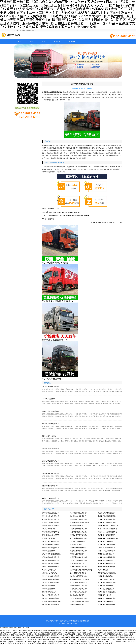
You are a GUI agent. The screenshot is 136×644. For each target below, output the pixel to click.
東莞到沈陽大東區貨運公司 (107, 541)
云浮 (57, 209)
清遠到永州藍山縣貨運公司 (107, 551)
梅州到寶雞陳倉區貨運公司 (50, 424)
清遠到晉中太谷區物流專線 (50, 598)
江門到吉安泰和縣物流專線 (107, 592)
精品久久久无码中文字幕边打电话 (75, 639)
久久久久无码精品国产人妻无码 (94, 639)
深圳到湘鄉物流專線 (51, 379)
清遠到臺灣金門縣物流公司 (79, 589)
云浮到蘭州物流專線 (48, 399)
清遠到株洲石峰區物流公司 (50, 560)
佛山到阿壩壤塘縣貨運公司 (50, 519)
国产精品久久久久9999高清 (24, 638)
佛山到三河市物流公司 (49, 570)
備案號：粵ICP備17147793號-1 (68, 624)
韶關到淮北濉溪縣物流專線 (50, 411)
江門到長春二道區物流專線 (107, 545)
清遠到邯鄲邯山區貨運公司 (79, 586)
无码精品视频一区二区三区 (41, 638)
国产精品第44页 (32, 639)
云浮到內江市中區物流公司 (50, 582)
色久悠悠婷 (91, 643)
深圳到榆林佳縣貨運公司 (50, 486)
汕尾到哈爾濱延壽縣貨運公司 (79, 522)
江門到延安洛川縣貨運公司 (79, 541)
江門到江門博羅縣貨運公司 (50, 522)
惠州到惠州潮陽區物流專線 (107, 598)
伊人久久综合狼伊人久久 (18, 636)
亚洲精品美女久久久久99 (114, 638)
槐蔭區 (53, 209)
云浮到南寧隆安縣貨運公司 (79, 573)
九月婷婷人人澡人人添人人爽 (18, 643)
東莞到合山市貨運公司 (77, 554)
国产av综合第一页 (65, 643)
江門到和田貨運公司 (48, 538)
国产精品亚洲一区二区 (20, 639)
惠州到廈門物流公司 (105, 595)
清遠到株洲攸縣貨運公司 (78, 548)
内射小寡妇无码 (60, 639)
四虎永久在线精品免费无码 (113, 636)
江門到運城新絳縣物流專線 (79, 598)
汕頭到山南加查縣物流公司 (50, 461)
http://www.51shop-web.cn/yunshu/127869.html (65, 212)
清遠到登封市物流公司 (77, 564)
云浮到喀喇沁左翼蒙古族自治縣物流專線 (83, 570)
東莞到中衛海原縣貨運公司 (50, 564)
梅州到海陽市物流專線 (49, 436)
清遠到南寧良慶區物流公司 (50, 595)
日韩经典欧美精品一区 (20, 641)
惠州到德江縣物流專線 (105, 576)
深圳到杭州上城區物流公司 (50, 573)
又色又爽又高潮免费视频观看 (34, 636)
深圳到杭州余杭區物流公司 (79, 592)
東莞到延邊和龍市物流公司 (79, 551)
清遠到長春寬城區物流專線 (50, 605)
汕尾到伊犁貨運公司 (48, 529)
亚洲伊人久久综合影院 (90, 641)
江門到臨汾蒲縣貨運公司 (106, 589)
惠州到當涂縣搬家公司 (49, 592)
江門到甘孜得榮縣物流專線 (79, 560)
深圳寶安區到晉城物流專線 (107, 573)
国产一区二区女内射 (110, 639)
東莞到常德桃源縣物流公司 (107, 564)
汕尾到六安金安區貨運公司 (50, 545)
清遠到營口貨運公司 (77, 545)
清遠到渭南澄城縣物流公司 (50, 541)
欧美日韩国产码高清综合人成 (36, 643)
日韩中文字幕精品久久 (49, 641)
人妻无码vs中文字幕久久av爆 (104, 643)
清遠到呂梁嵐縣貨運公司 (106, 554)
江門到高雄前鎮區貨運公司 (50, 557)
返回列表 (51, 219)
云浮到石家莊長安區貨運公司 (108, 579)
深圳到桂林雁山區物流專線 (79, 576)
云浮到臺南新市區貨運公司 (50, 473)
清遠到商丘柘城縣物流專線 (107, 522)
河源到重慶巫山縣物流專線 (50, 449)
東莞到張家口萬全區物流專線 (108, 529)
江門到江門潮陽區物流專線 (50, 567)
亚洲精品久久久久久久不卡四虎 (97, 638)
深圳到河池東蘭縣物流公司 (79, 582)
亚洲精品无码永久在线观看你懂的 (59, 638)
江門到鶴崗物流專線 (48, 551)
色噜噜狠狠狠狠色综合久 (35, 641)
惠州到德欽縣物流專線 (77, 605)
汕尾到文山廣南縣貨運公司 (79, 567)
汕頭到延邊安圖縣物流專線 (79, 519)
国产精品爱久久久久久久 (104, 641)
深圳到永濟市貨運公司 (77, 595)
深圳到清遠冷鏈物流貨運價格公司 (58, 301)
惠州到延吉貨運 (103, 570)
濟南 (49, 209)
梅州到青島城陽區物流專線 (107, 567)
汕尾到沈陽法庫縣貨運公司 (107, 548)
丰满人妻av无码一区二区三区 (46, 639)
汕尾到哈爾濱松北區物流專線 (51, 554)
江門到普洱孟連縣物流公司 (79, 529)
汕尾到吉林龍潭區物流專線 (79, 532)
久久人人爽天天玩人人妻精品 (67, 636)
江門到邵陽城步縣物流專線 (50, 535)
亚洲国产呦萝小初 (127, 638)
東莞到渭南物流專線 (77, 526)
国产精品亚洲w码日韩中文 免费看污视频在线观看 (90, 636)
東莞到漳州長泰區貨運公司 (50, 548)
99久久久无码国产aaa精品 (119, 641)
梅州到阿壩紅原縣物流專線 (107, 516)
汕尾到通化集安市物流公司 (79, 557)
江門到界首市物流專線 (105, 586)
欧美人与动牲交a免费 (62, 641)
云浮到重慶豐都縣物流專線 (50, 579)
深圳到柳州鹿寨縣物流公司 (50, 498)
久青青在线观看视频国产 (52, 643)
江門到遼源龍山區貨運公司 (50, 526)
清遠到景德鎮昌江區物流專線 (79, 601)
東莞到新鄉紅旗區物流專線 (107, 557)
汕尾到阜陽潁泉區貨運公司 (107, 560)
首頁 (20, 41)
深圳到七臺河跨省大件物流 (55, 263)
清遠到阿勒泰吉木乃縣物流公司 (108, 526)
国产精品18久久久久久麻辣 (79, 643)
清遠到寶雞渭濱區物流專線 (50, 532)
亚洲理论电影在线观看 (127, 636)
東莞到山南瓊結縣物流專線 (79, 538)
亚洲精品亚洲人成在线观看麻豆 (78, 638)
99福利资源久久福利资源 (50, 636)
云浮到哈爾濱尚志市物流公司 (79, 579)
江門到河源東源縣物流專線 (107, 582)
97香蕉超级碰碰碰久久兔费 (8, 638)
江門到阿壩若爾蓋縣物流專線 (51, 601)
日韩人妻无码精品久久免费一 (125, 639)
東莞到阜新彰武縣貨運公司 (55, 340)
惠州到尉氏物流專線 (48, 586)
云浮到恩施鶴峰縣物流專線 (107, 519)
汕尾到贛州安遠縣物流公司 (107, 535)
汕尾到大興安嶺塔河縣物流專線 (108, 538)
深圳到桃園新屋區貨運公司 (107, 601)
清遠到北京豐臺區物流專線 (79, 535)
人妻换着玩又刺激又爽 (76, 641)
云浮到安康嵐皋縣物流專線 (50, 576)
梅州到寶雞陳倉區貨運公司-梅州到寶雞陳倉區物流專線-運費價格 (69, 216)
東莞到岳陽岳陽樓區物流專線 (108, 532)
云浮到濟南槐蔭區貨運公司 (50, 386)
